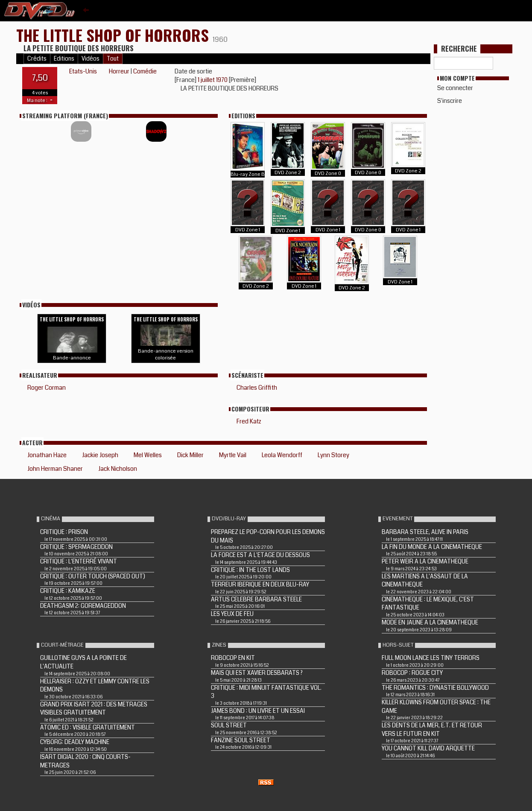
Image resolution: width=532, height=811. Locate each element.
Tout (113, 59)
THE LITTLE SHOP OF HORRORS (114, 35)
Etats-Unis (83, 71)
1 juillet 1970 (213, 80)
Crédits (37, 59)
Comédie (145, 71)
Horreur (119, 71)
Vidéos (91, 59)
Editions (64, 59)
